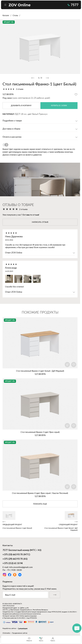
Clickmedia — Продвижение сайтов (15, 633)
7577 (73, 5)
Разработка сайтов (9, 628)
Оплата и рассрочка (12, 137)
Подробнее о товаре (12, 121)
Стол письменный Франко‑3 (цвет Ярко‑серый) (40, 432)
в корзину (21, 106)
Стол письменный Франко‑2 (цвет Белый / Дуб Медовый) (40, 371)
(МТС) (16, 555)
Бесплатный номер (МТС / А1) (22, 550)
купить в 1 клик (59, 106)
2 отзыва (20, 89)
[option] (40, 47)
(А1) (15, 559)
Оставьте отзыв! (31, 215)
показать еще (40, 504)
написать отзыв (40, 222)
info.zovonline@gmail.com (21, 567)
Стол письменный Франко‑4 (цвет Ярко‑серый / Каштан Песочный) (40, 493)
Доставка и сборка (11, 129)
